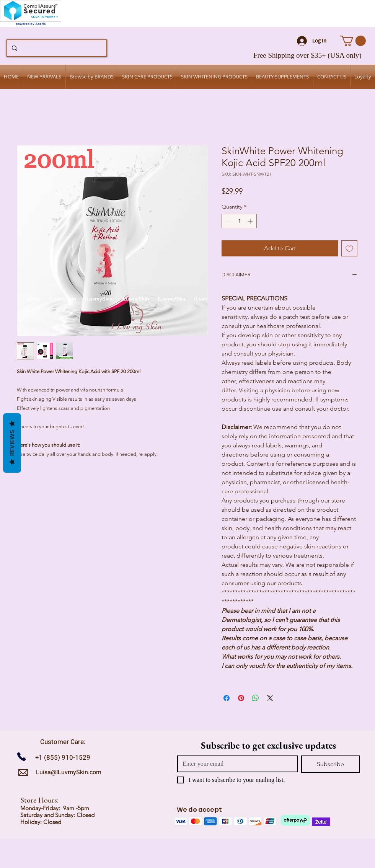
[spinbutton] (239, 221)
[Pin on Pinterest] (241, 698)
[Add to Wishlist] (349, 248)
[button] (353, 41)
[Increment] (251, 221)
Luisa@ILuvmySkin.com (69, 772)
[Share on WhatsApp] (256, 698)
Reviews (12, 443)
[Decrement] (227, 221)
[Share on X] (270, 698)
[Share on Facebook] (227, 698)
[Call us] (24, 756)
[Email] (235, 764)
